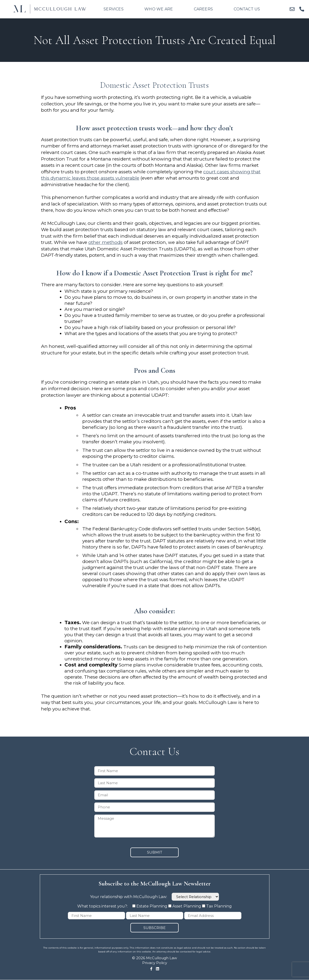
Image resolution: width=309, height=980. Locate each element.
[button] (292, 9)
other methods (105, 242)
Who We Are (159, 9)
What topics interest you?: (103, 906)
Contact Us (247, 9)
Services (114, 9)
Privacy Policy (155, 963)
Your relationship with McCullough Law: (154, 897)
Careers (203, 9)
